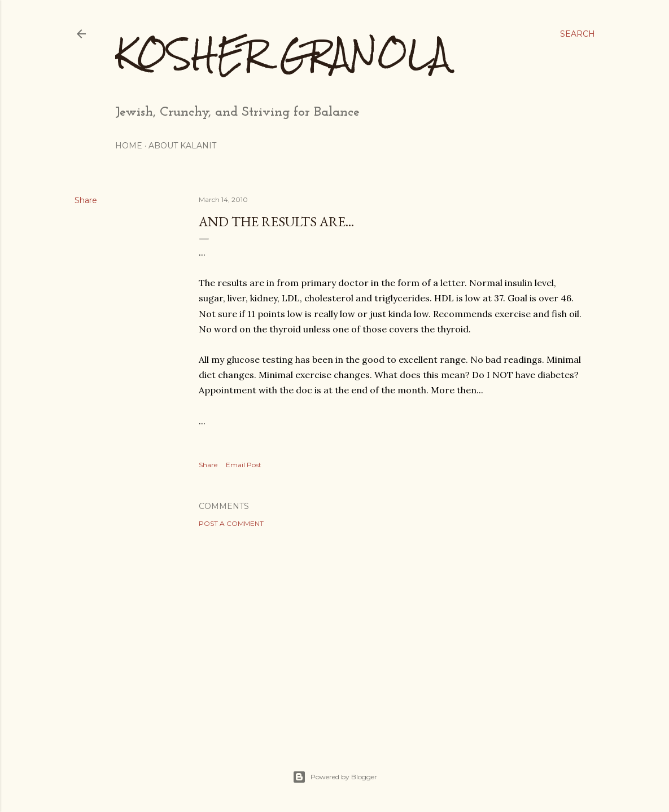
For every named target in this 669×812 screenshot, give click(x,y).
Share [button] (86, 200)
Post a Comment (231, 523)
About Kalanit (182, 146)
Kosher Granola (283, 54)
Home (129, 146)
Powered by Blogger (335, 777)
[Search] (578, 34)
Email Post (244, 465)
